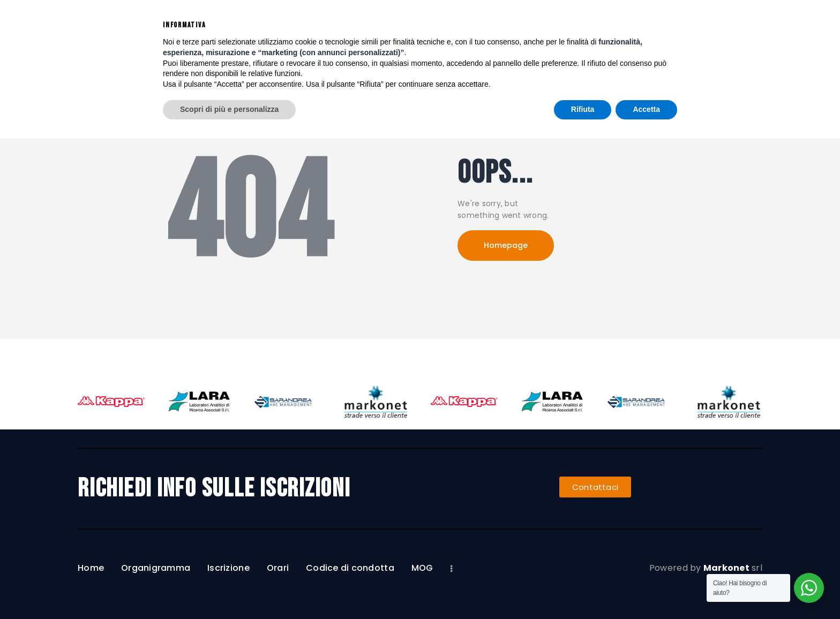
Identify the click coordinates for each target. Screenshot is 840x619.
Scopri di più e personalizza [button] (229, 590)
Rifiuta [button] (583, 590)
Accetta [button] (646, 590)
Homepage (506, 245)
